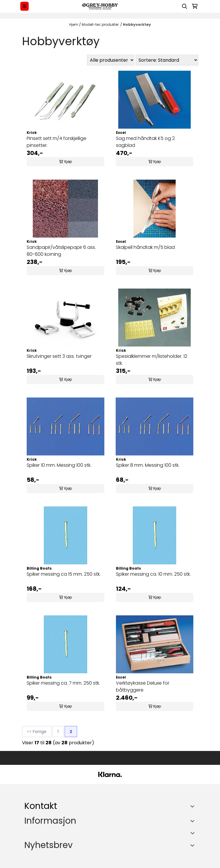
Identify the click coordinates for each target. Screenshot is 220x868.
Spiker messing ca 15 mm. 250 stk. (64, 574)
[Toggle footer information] (193, 806)
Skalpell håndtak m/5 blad (145, 247)
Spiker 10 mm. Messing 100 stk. (59, 465)
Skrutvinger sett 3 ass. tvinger (59, 356)
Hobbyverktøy (137, 24)
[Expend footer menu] (193, 821)
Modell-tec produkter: (101, 24)
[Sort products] (167, 60)
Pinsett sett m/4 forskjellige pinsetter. (57, 142)
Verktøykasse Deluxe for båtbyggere (143, 686)
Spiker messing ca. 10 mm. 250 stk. (153, 574)
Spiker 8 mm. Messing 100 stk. (148, 465)
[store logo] (100, 6)
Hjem (74, 24)
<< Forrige (37, 732)
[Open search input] (185, 6)
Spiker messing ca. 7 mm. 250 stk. (63, 683)
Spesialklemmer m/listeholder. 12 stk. (152, 360)
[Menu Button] (24, 6)
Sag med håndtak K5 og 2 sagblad (145, 142)
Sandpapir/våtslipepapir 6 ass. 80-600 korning (61, 251)
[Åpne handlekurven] (195, 6)
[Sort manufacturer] (111, 60)
